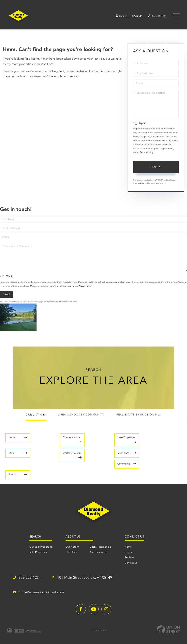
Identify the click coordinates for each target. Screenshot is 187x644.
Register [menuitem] (130, 558)
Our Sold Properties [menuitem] (39, 547)
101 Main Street (85, 578)
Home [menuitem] (129, 547)
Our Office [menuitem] (71, 553)
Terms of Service (155, 184)
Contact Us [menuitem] (132, 563)
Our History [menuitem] (72, 547)
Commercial (60, 470)
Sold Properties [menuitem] (36, 553)
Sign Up (135, 16)
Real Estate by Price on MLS (140, 416)
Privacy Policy (146, 153)
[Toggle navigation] (176, 16)
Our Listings (35, 416)
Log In (119, 16)
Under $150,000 (149, 452)
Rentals (103, 470)
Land (146, 439)
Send (156, 168)
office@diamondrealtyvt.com (39, 593)
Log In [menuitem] (129, 553)
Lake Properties (104, 441)
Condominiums (61, 439)
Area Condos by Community (81, 416)
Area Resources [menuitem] (98, 553)
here (61, 72)
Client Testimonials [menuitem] (100, 547)
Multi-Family (12, 472)
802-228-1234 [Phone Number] (156, 16)
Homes (13, 439)
